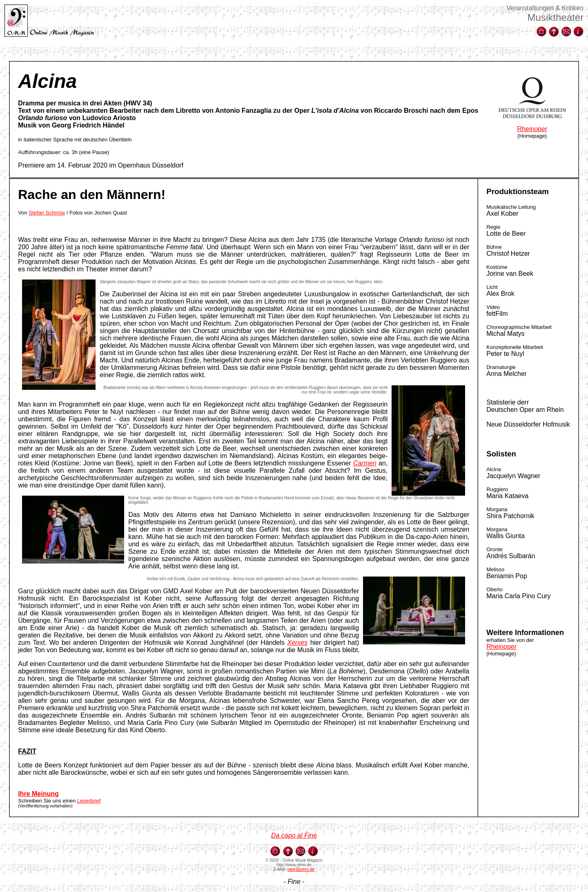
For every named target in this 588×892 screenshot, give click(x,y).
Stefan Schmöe (47, 213)
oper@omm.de (301, 869)
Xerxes (297, 643)
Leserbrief (89, 801)
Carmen (365, 463)
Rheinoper (532, 129)
